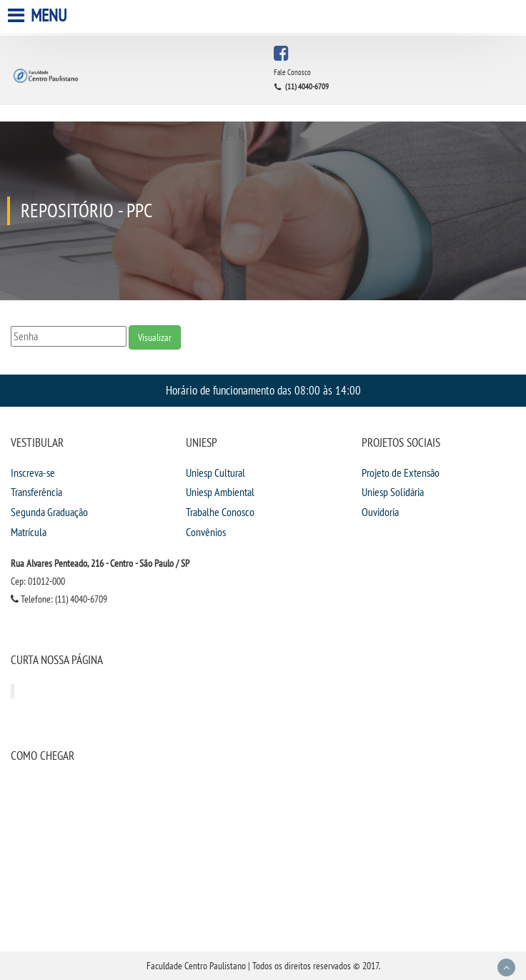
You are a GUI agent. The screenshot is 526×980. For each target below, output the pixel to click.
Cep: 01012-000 (38, 581)
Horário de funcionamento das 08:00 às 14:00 (263, 390)
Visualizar (155, 337)
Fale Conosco (292, 72)
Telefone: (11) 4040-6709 (59, 599)
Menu (39, 15)
